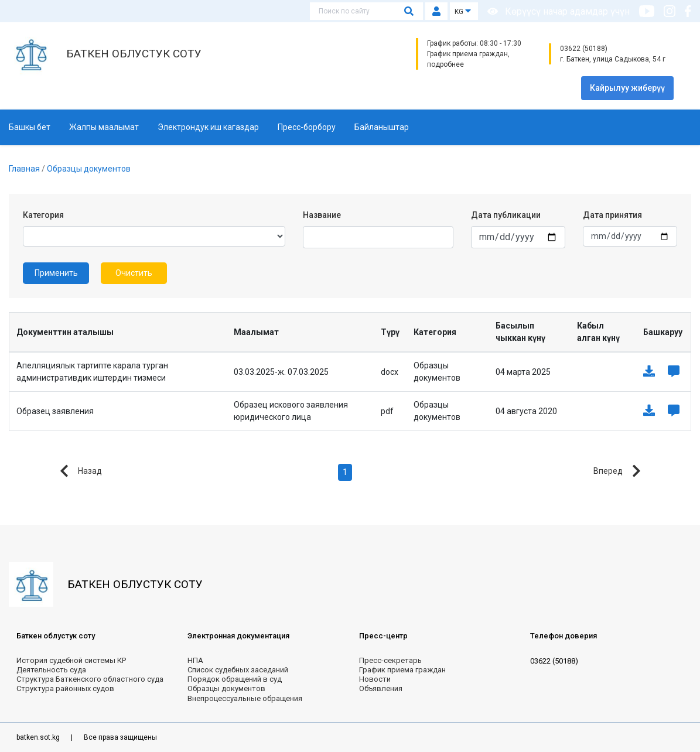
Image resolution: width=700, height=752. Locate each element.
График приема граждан (402, 670)
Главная (25, 169)
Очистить (134, 273)
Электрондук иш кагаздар (208, 127)
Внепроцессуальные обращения (245, 698)
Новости (375, 679)
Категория (43, 215)
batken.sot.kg (39, 737)
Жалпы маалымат (104, 127)
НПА (195, 660)
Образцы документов (89, 169)
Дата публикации (506, 215)
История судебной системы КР (71, 660)
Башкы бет (30, 127)
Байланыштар (382, 127)
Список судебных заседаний (238, 670)
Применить (56, 273)
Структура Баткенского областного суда (90, 679)
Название (322, 215)
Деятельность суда (51, 670)
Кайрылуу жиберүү (627, 88)
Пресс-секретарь (390, 660)
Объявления (381, 688)
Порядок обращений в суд (235, 679)
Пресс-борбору (307, 127)
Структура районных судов (65, 688)
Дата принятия (612, 215)
